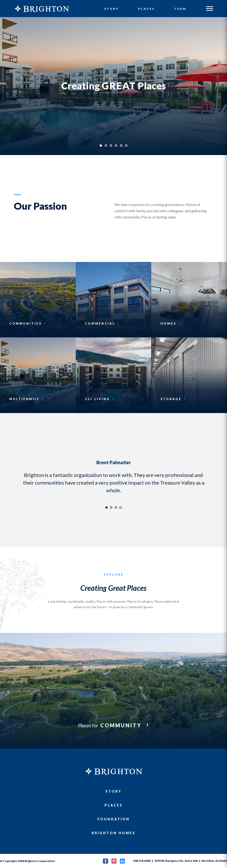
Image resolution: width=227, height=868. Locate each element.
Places (147, 9)
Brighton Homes (114, 833)
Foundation (114, 819)
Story (112, 9)
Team (181, 9)
